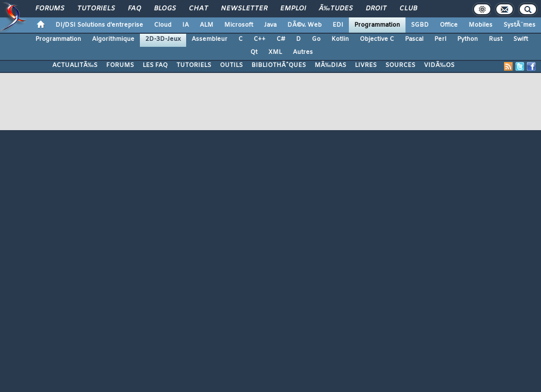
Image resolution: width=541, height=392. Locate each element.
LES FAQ (155, 65)
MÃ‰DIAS (330, 65)
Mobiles (481, 25)
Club (408, 9)
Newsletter (244, 9)
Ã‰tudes (336, 9)
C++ (260, 39)
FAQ (134, 9)
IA (186, 25)
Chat (198, 9)
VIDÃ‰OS (439, 65)
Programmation (377, 25)
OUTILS (231, 65)
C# (281, 39)
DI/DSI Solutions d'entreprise (99, 25)
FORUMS (120, 65)
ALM (207, 25)
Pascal (414, 39)
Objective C (377, 39)
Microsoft (239, 25)
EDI (338, 25)
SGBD (420, 25)
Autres (303, 52)
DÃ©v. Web (305, 25)
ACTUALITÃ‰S (75, 65)
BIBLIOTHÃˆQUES (279, 65)
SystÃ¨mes (520, 25)
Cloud (163, 25)
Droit (376, 9)
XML (275, 52)
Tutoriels (96, 9)
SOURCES (400, 65)
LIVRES (366, 65)
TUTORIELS (194, 65)
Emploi (293, 9)
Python (468, 39)
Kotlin (340, 39)
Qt (254, 52)
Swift (521, 39)
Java (270, 25)
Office (449, 25)
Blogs (165, 9)
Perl (440, 39)
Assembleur (210, 39)
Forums (50, 9)
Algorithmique (113, 39)
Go (316, 39)
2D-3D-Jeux (163, 39)
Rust (496, 39)
